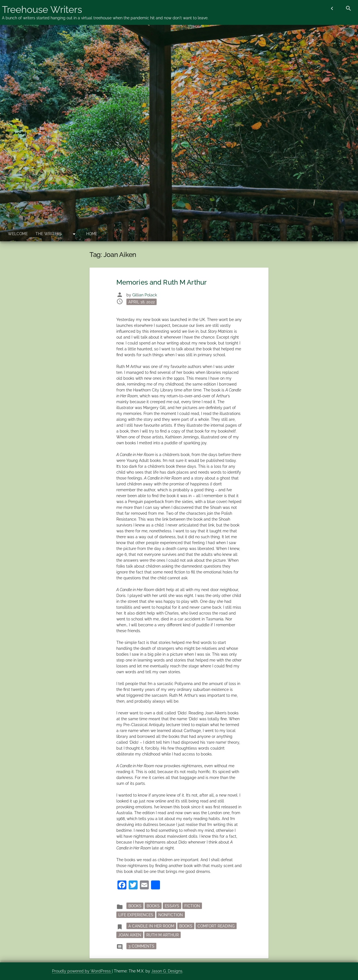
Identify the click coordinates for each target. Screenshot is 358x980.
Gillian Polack (145, 295)
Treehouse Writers (42, 10)
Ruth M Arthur (162, 935)
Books (153, 906)
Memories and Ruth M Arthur (162, 282)
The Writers (49, 234)
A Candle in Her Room (151, 926)
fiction (192, 906)
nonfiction (171, 915)
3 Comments (142, 946)
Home (92, 234)
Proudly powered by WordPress (82, 971)
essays (172, 906)
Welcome (18, 234)
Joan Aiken (130, 935)
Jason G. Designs (167, 971)
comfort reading (216, 926)
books (135, 906)
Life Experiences (136, 915)
